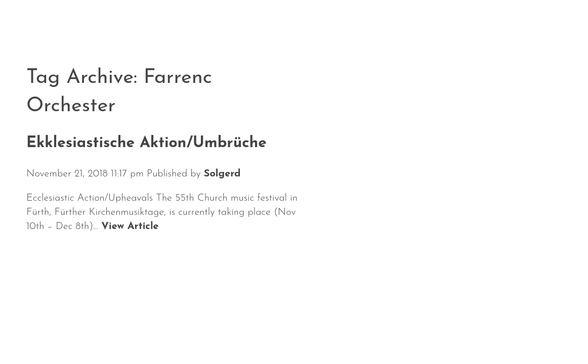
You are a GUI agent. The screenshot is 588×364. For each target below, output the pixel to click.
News (43, 333)
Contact (353, 333)
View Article (130, 226)
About (164, 333)
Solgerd (222, 174)
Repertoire (229, 333)
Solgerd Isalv (457, 327)
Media (295, 333)
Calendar (102, 333)
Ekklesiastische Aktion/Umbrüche (146, 143)
